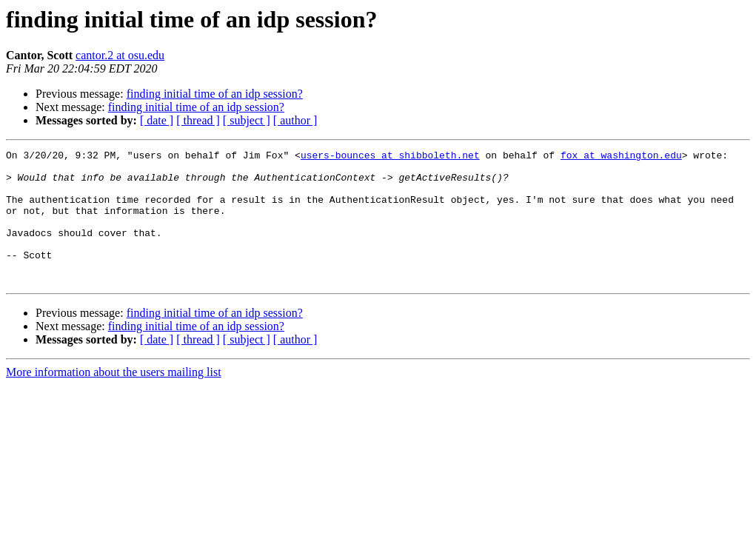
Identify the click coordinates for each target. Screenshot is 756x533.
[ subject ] (247, 120)
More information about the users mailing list (114, 399)
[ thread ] (198, 120)
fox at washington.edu (621, 157)
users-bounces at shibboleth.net (390, 157)
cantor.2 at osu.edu (120, 55)
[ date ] (157, 120)
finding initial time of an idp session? (215, 94)
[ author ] (295, 120)
